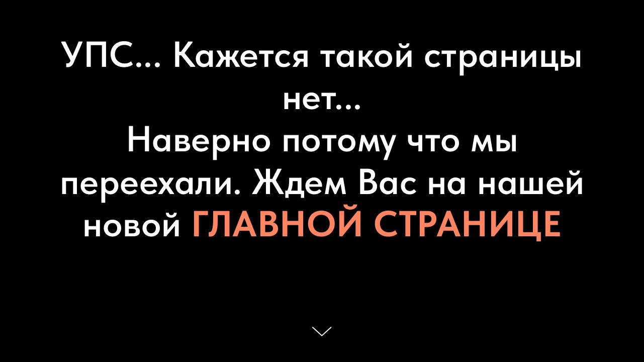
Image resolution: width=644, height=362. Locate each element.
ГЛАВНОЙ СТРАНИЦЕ (376, 224)
